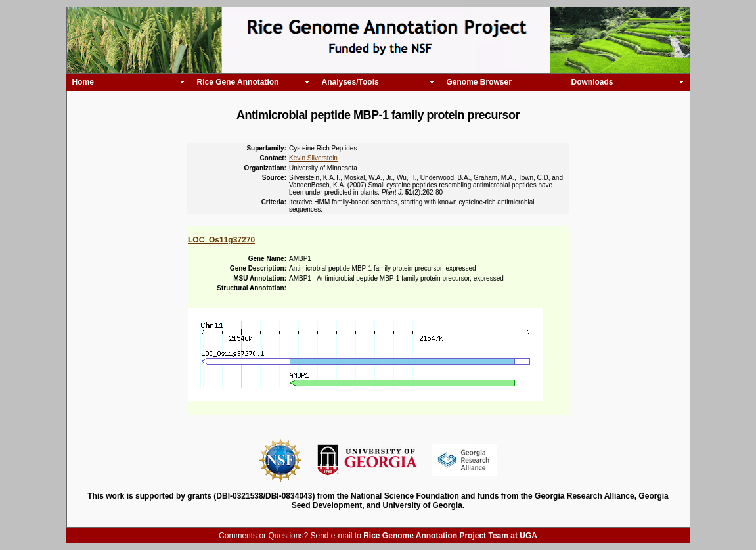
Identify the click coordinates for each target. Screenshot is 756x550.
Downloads (592, 82)
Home (83, 82)
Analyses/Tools (350, 82)
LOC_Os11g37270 (221, 240)
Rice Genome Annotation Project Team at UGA (450, 536)
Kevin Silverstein (313, 158)
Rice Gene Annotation (238, 82)
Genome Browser (479, 82)
